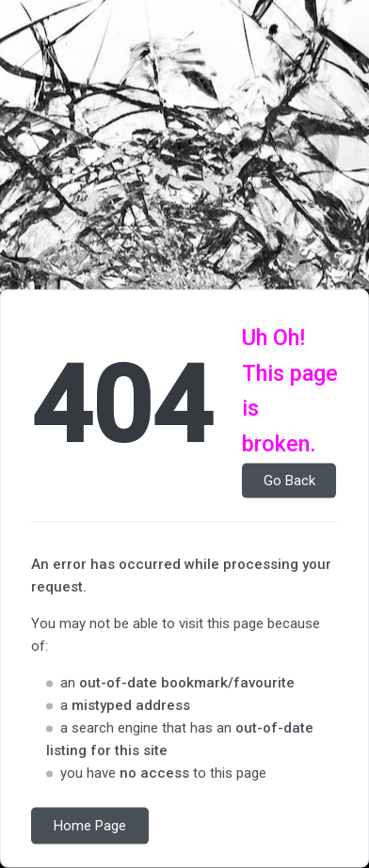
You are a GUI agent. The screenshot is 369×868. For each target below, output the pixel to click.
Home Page (90, 826)
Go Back (289, 481)
